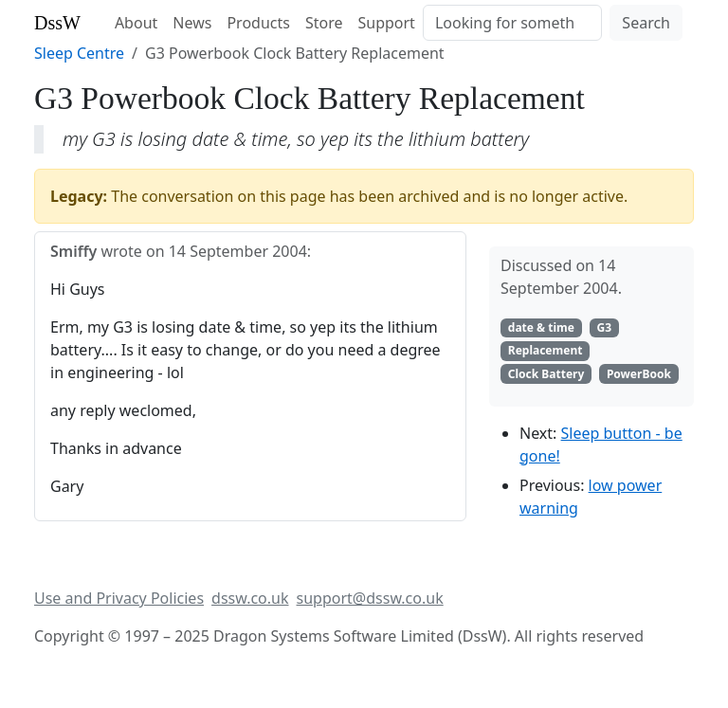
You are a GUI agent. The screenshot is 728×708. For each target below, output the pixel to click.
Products (258, 23)
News (192, 23)
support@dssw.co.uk (370, 598)
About (136, 23)
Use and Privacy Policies (119, 598)
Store (324, 23)
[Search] (512, 23)
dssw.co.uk (250, 598)
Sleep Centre (79, 53)
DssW (57, 23)
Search (646, 23)
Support (386, 23)
